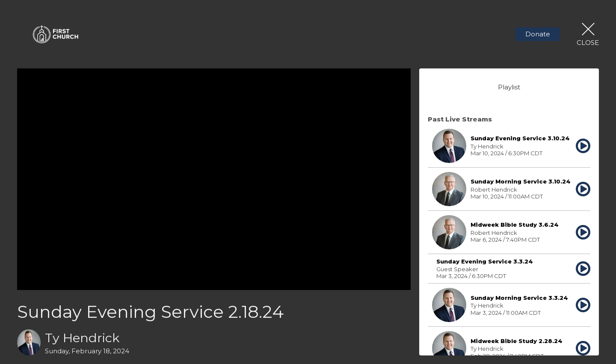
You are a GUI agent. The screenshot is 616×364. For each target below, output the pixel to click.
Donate (538, 34)
